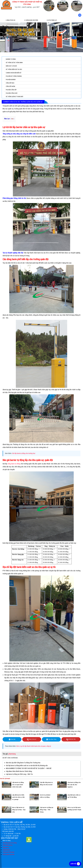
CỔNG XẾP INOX (10, 83)
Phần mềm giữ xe (8, 845)
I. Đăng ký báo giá (10, 20)
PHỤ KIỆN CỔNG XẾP (11, 90)
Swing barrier (6, 850)
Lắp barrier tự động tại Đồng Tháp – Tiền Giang (47, 810)
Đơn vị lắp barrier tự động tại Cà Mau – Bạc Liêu (19, 810)
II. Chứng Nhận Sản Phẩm (31, 20)
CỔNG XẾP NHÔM (10, 86)
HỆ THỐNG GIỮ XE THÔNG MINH (14, 63)
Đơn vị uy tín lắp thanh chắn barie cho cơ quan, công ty (34, 746)
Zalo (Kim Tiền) (51, 739)
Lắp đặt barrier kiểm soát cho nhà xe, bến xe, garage (18, 797)
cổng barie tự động (14, 464)
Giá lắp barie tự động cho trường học (24, 453)
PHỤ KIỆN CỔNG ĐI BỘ (12, 93)
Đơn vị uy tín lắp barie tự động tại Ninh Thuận (74, 810)
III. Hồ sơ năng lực (52, 20)
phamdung (12, 754)
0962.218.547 (32, 739)
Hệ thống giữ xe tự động (10, 843)
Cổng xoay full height (9, 852)
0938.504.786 (71, 739)
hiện (12, 119)
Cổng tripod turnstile (9, 855)
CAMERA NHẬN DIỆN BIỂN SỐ (14, 73)
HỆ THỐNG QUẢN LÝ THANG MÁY (14, 97)
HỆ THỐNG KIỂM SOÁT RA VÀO (14, 69)
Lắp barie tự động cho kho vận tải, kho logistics (74, 785)
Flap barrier (6, 848)
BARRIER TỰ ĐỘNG (11, 59)
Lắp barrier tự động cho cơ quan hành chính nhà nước (18, 785)
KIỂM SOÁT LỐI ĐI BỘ (11, 66)
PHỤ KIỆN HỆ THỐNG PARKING (14, 76)
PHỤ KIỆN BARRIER (11, 80)
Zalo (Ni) (12, 739)
